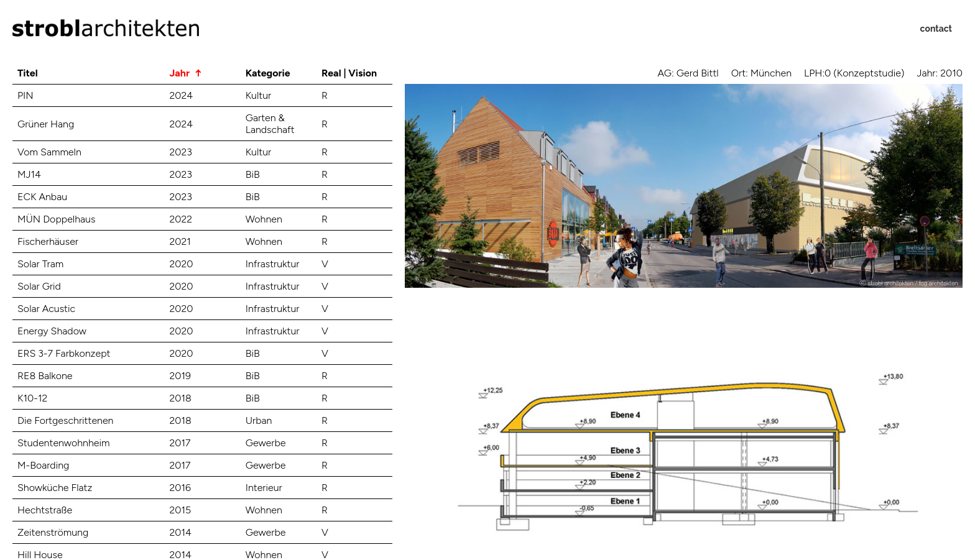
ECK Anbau (42, 197)
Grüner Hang (46, 124)
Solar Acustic (46, 309)
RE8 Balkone (45, 376)
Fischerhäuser (48, 241)
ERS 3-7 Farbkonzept (64, 353)
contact (936, 29)
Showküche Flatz (55, 488)
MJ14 (29, 174)
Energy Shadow (52, 331)
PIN (25, 95)
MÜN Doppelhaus (56, 219)
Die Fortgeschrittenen (65, 420)
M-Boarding (43, 465)
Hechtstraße (45, 510)
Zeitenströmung (53, 532)
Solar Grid (39, 286)
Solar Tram (40, 264)
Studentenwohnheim (63, 443)
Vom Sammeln (49, 152)
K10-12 (32, 398)
